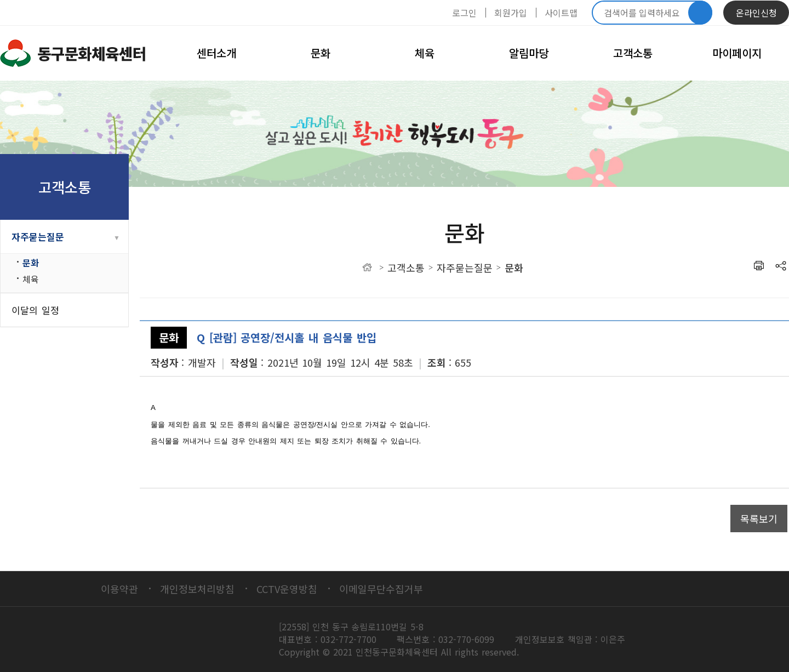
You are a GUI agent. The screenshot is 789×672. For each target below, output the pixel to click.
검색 (700, 13)
